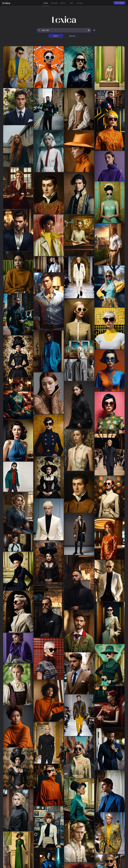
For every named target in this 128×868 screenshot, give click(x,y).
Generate (72, 36)
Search (56, 36)
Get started (119, 3)
